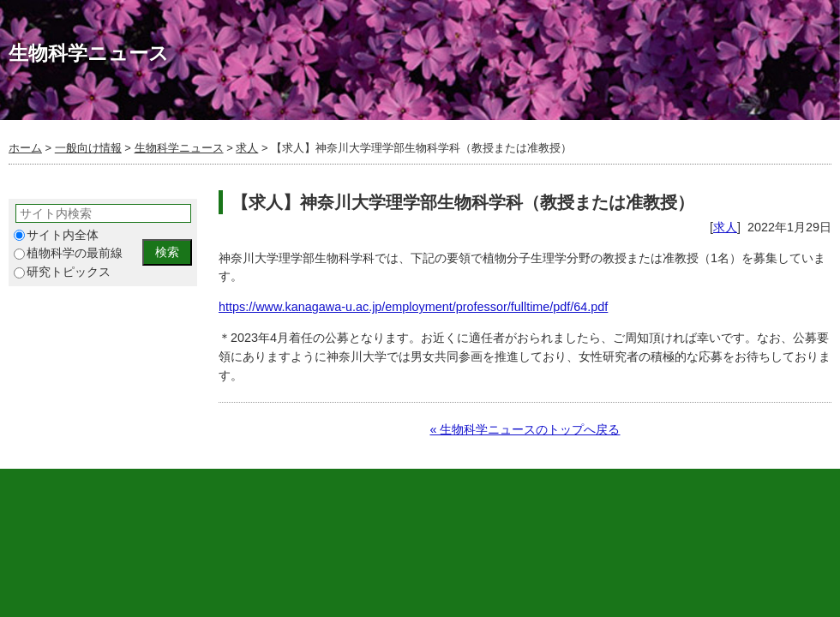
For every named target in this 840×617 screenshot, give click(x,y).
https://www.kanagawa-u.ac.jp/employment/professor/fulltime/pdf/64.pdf (413, 307)
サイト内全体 (56, 235)
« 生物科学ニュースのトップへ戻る (525, 429)
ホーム (25, 148)
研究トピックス (62, 272)
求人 (247, 148)
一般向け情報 (88, 148)
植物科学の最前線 (68, 253)
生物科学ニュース (179, 148)
